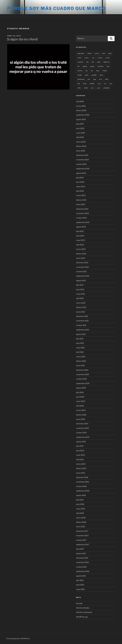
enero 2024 (81, 204)
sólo (107, 79)
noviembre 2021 (82, 321)
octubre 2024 (81, 164)
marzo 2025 (81, 142)
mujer (80, 75)
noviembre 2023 (83, 213)
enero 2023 (81, 258)
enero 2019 (81, 473)
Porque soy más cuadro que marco (56, 8)
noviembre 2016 (82, 562)
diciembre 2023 (82, 209)
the (79, 83)
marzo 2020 (81, 410)
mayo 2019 (80, 455)
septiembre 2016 (83, 571)
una (99, 83)
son (100, 79)
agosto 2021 (81, 334)
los (92, 71)
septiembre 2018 (83, 491)
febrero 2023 (81, 254)
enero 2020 (81, 419)
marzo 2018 (81, 518)
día (93, 62)
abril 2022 (80, 298)
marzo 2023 (81, 249)
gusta (92, 66)
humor (80, 71)
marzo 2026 (81, 106)
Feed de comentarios (84, 612)
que (95, 79)
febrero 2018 (81, 522)
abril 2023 (80, 245)
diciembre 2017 (82, 531)
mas (98, 71)
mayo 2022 (80, 294)
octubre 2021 (81, 325)
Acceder (79, 603)
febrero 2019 (81, 468)
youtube (106, 88)
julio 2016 (80, 580)
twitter (92, 83)
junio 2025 (80, 128)
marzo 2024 (81, 195)
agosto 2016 (81, 576)
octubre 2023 (81, 218)
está (99, 62)
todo (85, 83)
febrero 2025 (81, 146)
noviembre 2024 (83, 160)
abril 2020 (80, 406)
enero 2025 (81, 151)
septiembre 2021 (83, 330)
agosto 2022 (81, 280)
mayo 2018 (80, 509)
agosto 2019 (81, 442)
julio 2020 (80, 392)
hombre (101, 66)
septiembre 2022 (83, 276)
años (110, 53)
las (87, 71)
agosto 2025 (81, 119)
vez (111, 83)
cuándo (80, 62)
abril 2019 (80, 460)
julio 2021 (80, 339)
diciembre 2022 (82, 263)
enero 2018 (81, 527)
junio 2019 (80, 451)
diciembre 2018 (82, 477)
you (92, 88)
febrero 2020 (81, 415)
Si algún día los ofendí (22, 39)
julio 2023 (80, 231)
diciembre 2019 (82, 424)
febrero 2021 (81, 361)
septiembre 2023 (83, 222)
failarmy (107, 62)
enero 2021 (80, 365)
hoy (108, 66)
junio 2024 (80, 182)
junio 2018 (80, 504)
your (99, 88)
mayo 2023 (81, 240)
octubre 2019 (81, 433)
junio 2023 (80, 236)
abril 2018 (80, 513)
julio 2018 (80, 500)
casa (79, 58)
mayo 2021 (80, 348)
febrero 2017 (81, 553)
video (86, 88)
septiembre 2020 (83, 383)
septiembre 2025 (83, 115)
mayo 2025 (81, 133)
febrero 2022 (81, 307)
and (103, 53)
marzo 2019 (81, 464)
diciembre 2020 (82, 370)
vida (79, 88)
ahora (90, 53)
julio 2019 (80, 446)
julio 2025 (80, 124)
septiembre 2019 (83, 437)
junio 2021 (80, 343)
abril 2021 (80, 352)
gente (85, 66)
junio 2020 (80, 397)
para (87, 75)
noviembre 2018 (82, 482)
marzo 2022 (81, 303)
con (93, 58)
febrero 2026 (81, 110)
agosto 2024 (81, 173)
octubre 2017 (81, 540)
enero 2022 (81, 312)
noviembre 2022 (82, 267)
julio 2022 (80, 285)
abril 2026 (80, 101)
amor (97, 53)
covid (107, 58)
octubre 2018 (81, 486)
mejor (105, 71)
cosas (100, 58)
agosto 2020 (81, 388)
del (87, 62)
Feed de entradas (83, 608)
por (89, 79)
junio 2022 (80, 289)
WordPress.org (82, 617)
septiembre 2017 (83, 544)
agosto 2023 (81, 227)
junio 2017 (80, 549)
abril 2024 (80, 191)
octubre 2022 (81, 271)
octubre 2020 (81, 379)
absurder (81, 53)
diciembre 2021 (82, 316)
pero (101, 75)
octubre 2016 (81, 567)
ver (105, 83)
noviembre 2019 (82, 428)
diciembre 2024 (82, 155)
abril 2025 (80, 137)
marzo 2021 (81, 357)
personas (81, 79)
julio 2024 (80, 178)
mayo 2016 (80, 589)
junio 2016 (80, 585)
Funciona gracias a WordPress (18, 638)
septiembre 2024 (83, 169)
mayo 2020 (81, 401)
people (94, 75)
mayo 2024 (81, 187)
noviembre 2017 (82, 536)
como (86, 58)
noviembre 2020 (83, 374)
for (79, 66)
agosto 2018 (81, 495)
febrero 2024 (81, 200)
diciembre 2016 (82, 558)
